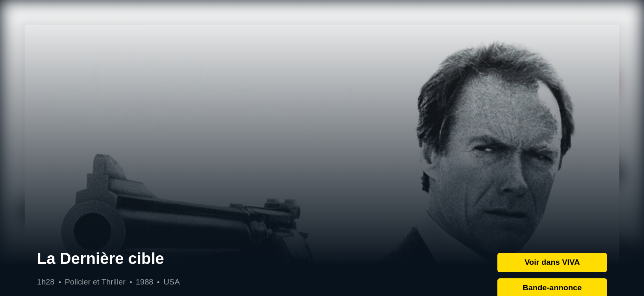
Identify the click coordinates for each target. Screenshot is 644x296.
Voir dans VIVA (552, 262)
